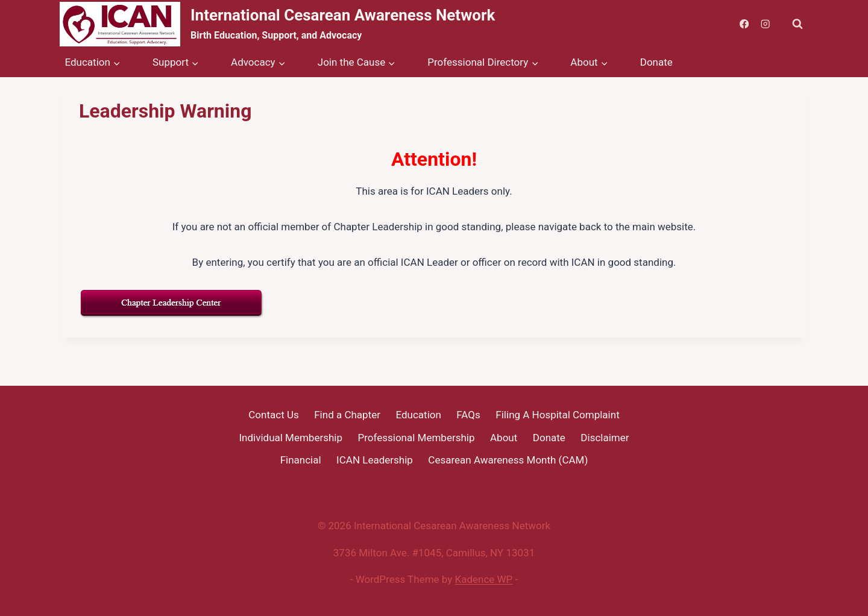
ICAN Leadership (375, 460)
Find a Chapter (347, 415)
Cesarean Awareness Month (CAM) (508, 460)
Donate (656, 62)
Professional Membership (417, 438)
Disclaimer (605, 438)
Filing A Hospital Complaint (557, 415)
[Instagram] (765, 24)
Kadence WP (484, 579)
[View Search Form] (797, 24)
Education (418, 415)
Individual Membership (291, 438)
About (504, 438)
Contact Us (273, 415)
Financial (301, 460)
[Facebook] (744, 24)
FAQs (468, 415)
